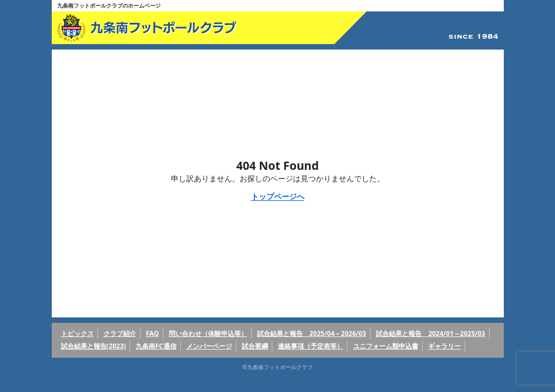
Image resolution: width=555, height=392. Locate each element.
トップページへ (278, 196)
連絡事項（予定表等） (310, 346)
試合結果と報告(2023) (94, 346)
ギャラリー (444, 346)
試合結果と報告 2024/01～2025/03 (430, 333)
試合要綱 (255, 346)
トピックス (77, 333)
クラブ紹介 (120, 333)
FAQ (153, 333)
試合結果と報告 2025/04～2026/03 (312, 333)
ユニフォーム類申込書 (386, 346)
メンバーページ (209, 346)
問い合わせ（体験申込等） (208, 333)
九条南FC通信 (156, 346)
